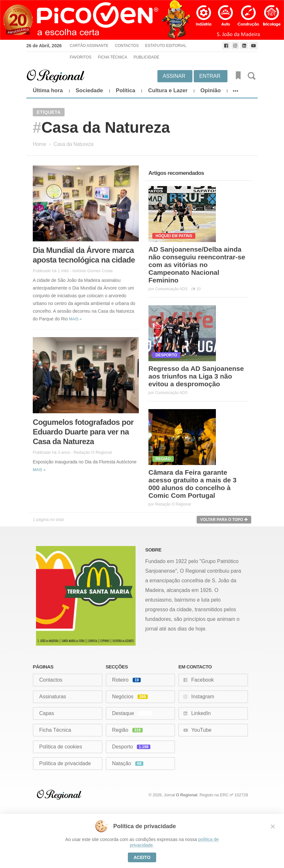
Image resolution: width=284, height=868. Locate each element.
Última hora (48, 90)
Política (126, 90)
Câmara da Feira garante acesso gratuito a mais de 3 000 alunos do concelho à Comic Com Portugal (192, 484)
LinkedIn (201, 713)
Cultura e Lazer (168, 90)
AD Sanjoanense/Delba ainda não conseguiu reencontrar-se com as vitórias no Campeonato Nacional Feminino (197, 265)
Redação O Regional (93, 452)
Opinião (211, 90)
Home (39, 144)
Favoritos (81, 57)
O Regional (187, 795)
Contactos (127, 46)
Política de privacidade (65, 763)
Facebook (202, 680)
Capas (47, 713)
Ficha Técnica (113, 57)
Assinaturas (53, 697)
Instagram (203, 697)
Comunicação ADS (171, 289)
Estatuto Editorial (166, 46)
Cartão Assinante (89, 46)
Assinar (174, 76)
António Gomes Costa (92, 271)
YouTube (201, 730)
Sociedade (89, 90)
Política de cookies (61, 747)
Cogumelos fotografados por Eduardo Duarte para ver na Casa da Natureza (83, 432)
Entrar (210, 76)
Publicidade (146, 57)
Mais (75, 319)
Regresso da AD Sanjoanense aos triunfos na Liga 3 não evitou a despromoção (196, 376)
